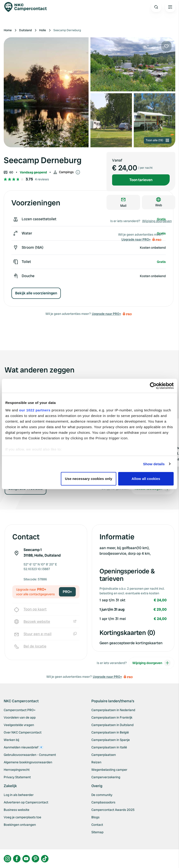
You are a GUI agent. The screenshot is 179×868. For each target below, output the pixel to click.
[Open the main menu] (170, 7)
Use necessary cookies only (89, 479)
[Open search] (156, 7)
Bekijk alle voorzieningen (36, 293)
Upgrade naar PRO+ (106, 314)
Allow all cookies (146, 479)
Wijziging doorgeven (157, 221)
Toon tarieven (141, 180)
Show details (154, 464)
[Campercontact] (28, 7)
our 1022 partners (35, 410)
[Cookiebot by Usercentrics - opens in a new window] (153, 386)
